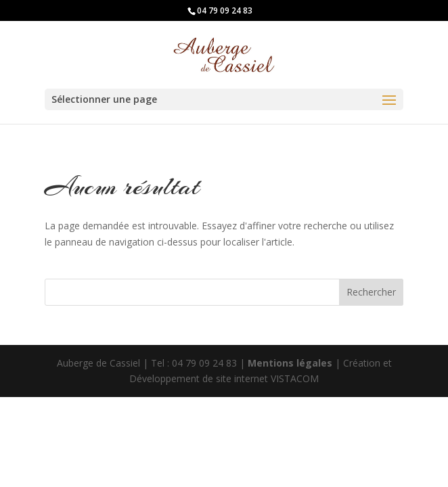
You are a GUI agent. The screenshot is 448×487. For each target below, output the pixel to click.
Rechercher (371, 292)
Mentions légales (291, 363)
